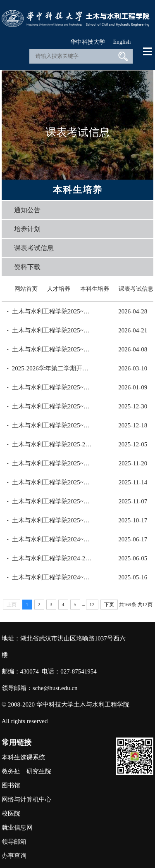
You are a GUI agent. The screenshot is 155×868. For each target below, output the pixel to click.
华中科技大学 (88, 42)
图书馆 (11, 785)
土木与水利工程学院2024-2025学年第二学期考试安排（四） (52, 558)
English (122, 42)
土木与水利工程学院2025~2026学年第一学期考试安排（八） (52, 387)
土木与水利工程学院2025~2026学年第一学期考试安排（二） (52, 501)
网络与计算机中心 (26, 799)
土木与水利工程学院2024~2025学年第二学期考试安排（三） (52, 577)
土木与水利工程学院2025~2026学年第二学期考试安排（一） (52, 349)
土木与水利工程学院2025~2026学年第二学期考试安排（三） (52, 311)
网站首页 (26, 289)
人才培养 (59, 289)
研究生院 (39, 771)
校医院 (11, 813)
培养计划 (27, 229)
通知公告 (27, 210)
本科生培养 (95, 289)
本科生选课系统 (23, 757)
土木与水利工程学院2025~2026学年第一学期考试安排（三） (52, 482)
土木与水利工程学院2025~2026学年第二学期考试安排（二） (52, 330)
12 (92, 605)
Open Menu (148, 52)
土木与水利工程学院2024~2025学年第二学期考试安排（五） (52, 539)
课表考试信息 (34, 248)
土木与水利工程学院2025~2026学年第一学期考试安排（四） (52, 463)
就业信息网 (17, 828)
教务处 (11, 771)
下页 (109, 605)
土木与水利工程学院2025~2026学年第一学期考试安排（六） (52, 425)
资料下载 (27, 267)
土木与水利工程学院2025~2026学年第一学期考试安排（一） (52, 520)
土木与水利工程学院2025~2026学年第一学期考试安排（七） (52, 406)
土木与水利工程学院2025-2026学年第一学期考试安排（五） (52, 444)
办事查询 (14, 856)
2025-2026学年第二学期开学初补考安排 (52, 368)
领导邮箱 (14, 842)
